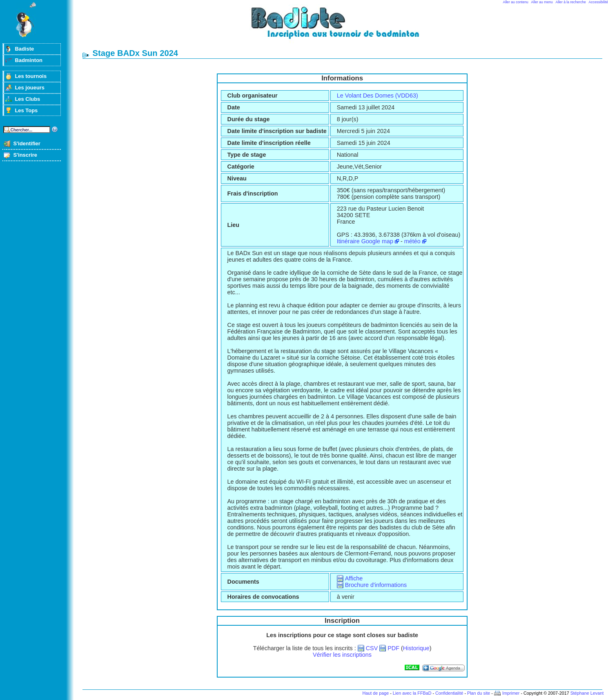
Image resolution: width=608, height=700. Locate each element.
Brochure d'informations (376, 585)
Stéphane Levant (587, 693)
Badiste (24, 49)
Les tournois (31, 76)
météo (412, 241)
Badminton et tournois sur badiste (345, 27)
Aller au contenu (516, 2)
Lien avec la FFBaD (412, 693)
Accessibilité (598, 2)
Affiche (354, 578)
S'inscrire (25, 155)
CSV (372, 648)
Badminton (29, 60)
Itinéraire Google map (365, 241)
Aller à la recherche (571, 2)
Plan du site (479, 693)
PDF (393, 648)
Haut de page (375, 693)
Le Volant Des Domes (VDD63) (377, 96)
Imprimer (511, 693)
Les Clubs (27, 99)
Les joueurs (30, 88)
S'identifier (27, 143)
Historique (416, 648)
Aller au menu (542, 2)
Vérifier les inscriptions (342, 655)
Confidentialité (449, 693)
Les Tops (26, 110)
